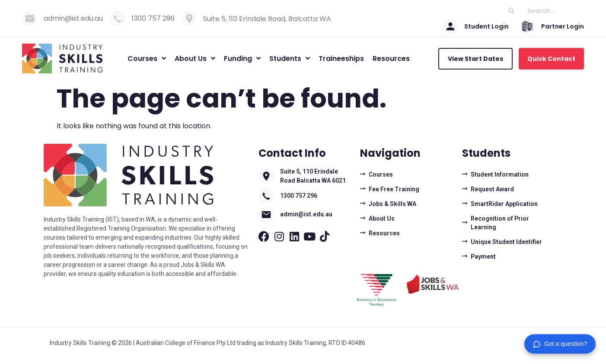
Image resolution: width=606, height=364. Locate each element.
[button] (560, 344)
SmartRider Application (504, 204)
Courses (381, 174)
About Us (382, 218)
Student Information (500, 174)
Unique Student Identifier (506, 242)
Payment (483, 256)
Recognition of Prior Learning (500, 223)
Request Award (492, 189)
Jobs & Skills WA (392, 204)
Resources (384, 233)
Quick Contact (551, 59)
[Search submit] (511, 11)
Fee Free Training (394, 189)
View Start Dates (475, 59)
